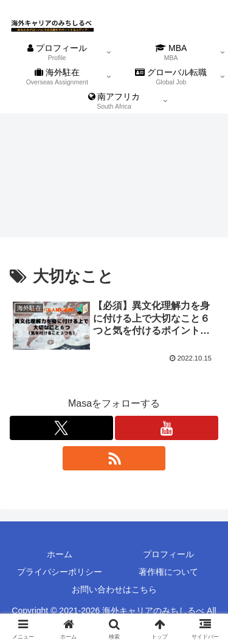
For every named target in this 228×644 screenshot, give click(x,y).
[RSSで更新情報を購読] (114, 458)
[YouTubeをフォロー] (167, 428)
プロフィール (168, 554)
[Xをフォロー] (61, 428)
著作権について (168, 572)
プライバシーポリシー (60, 572)
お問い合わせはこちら (114, 589)
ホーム (60, 554)
